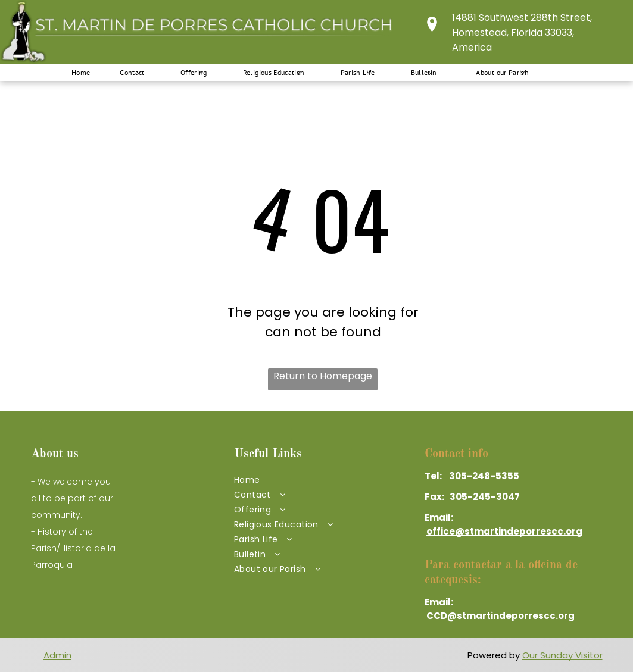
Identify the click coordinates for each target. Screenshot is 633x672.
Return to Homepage (323, 376)
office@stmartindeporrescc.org (504, 531)
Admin (57, 655)
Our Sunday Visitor (562, 655)
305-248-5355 (484, 476)
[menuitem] (75, 73)
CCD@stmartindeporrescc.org (501, 616)
